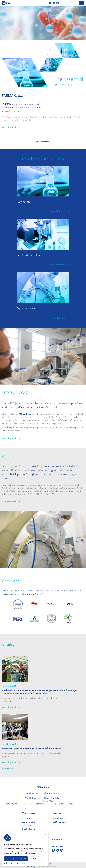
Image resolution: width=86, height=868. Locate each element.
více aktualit (8, 768)
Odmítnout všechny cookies (14, 863)
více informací (9, 127)
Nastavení (35, 858)
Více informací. (34, 853)
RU (73, 3)
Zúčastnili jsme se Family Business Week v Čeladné (32, 749)
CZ (65, 3)
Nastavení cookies (66, 804)
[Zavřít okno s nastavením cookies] (46, 834)
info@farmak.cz (43, 804)
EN (69, 3)
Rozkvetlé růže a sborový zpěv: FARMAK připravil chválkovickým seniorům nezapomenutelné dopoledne (39, 692)
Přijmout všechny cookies (16, 858)
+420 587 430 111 (19, 804)
